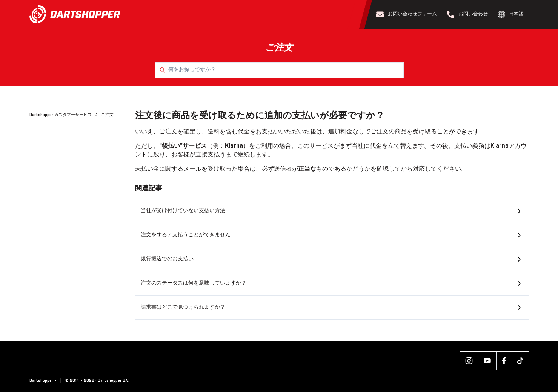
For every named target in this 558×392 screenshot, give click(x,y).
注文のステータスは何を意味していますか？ (194, 283)
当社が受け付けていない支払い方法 (183, 211)
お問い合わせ (467, 14)
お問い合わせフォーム (407, 14)
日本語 (511, 14)
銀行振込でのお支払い (167, 259)
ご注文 (107, 115)
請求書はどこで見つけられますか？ (183, 307)
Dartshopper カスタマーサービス (61, 115)
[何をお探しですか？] (279, 70)
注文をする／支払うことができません (186, 235)
